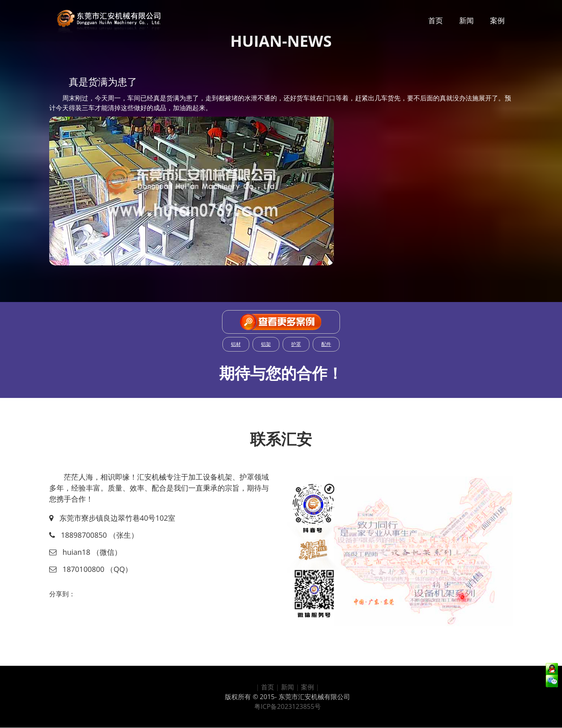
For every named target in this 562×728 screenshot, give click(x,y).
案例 (497, 20)
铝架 (266, 344)
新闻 (466, 20)
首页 (436, 20)
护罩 (296, 344)
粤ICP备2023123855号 (288, 706)
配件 (326, 344)
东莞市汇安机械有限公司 (314, 697)
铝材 (236, 344)
